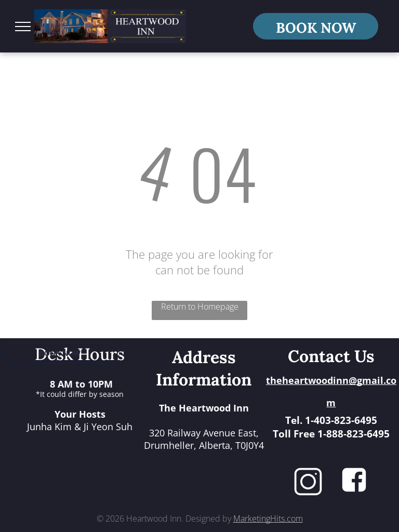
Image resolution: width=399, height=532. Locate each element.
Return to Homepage (200, 307)
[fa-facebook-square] (354, 490)
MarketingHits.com (268, 518)
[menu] (23, 26)
